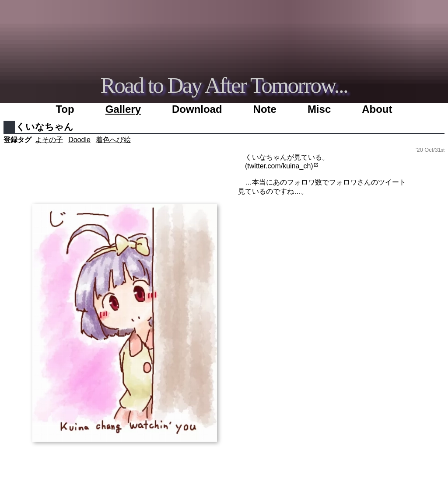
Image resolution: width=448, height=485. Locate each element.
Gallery (123, 109)
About (377, 109)
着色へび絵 (113, 140)
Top (65, 109)
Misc (319, 109)
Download (197, 109)
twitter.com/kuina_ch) (280, 166)
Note (265, 109)
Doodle (79, 140)
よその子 (49, 140)
